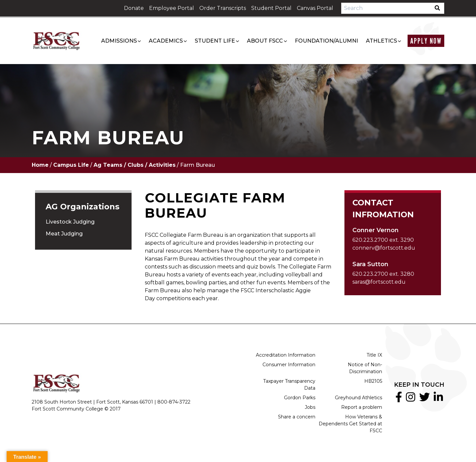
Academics (166, 41)
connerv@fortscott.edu (384, 248)
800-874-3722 (174, 402)
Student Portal (271, 8)
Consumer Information (289, 365)
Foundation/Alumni (326, 41)
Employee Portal (172, 8)
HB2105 (373, 381)
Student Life (215, 41)
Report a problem (362, 407)
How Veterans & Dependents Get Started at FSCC (350, 424)
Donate (134, 8)
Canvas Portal (315, 8)
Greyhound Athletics (358, 398)
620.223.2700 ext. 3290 (383, 240)
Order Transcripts (223, 8)
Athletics (381, 41)
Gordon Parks (300, 398)
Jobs (310, 407)
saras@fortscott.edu (379, 282)
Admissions (119, 41)
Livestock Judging (70, 222)
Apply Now (426, 41)
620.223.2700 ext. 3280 (383, 274)
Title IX (374, 355)
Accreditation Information (286, 355)
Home (40, 165)
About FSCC (265, 41)
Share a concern (297, 417)
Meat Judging (64, 234)
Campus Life (71, 165)
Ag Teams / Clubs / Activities (135, 165)
